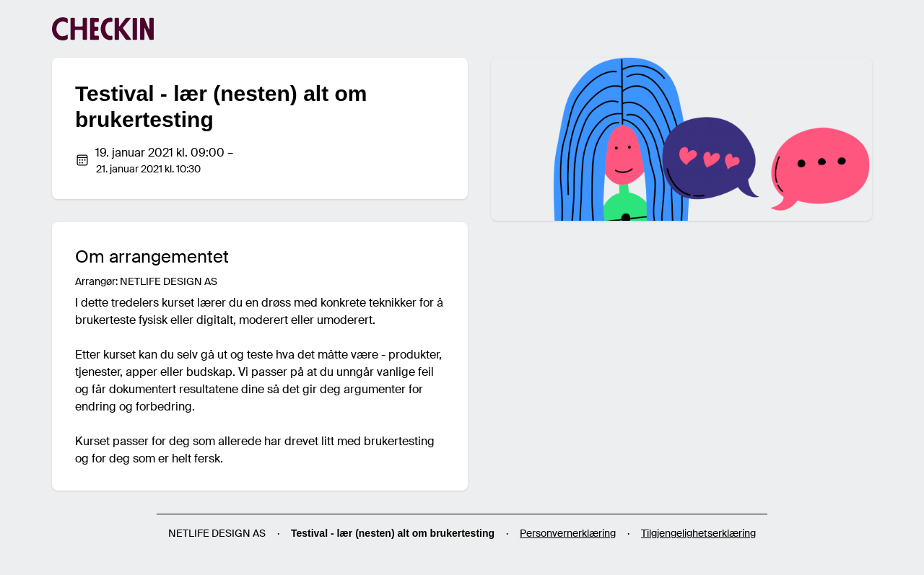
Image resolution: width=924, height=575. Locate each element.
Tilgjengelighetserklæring (698, 533)
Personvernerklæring (568, 533)
